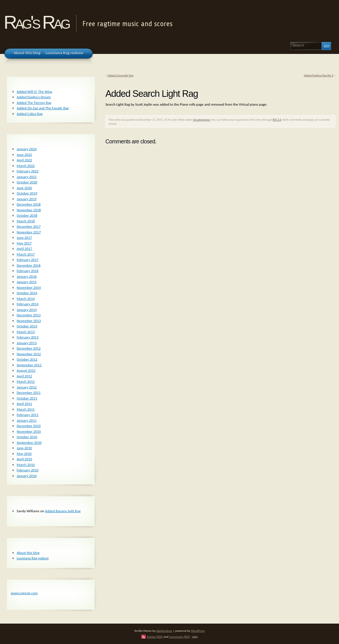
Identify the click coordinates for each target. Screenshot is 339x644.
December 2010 (29, 426)
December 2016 (29, 265)
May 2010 (24, 454)
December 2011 (29, 393)
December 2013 (29, 315)
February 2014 (28, 304)
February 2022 (28, 171)
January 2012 (27, 387)
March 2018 (26, 221)
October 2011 (27, 398)
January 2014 (27, 310)
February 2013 (28, 337)
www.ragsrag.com (24, 593)
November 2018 (29, 210)
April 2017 (24, 249)
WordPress (198, 631)
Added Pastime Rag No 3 (318, 75)
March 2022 (26, 166)
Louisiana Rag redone (33, 558)
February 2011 (28, 415)
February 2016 (28, 271)
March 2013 (26, 332)
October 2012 (27, 359)
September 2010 (29, 443)
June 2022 (24, 155)
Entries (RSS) (155, 637)
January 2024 (27, 149)
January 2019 (27, 199)
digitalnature (164, 631)
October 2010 (27, 437)
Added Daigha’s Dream (34, 97)
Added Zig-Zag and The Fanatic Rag (43, 108)
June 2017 (24, 238)
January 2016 (27, 276)
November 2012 (29, 354)
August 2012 (26, 370)
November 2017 (29, 232)
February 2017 (28, 260)
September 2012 (29, 365)
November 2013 (29, 321)
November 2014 (29, 287)
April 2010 (24, 459)
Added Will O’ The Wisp (35, 92)
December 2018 (29, 204)
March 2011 (26, 409)
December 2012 (29, 348)
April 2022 (24, 160)
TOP (195, 637)
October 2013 (27, 326)
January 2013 (27, 343)
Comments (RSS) (180, 637)
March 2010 (26, 465)
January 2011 (27, 420)
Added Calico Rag (30, 114)
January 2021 (27, 177)
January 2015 (27, 282)
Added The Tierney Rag (34, 103)
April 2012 (24, 376)
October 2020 (27, 182)
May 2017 (24, 243)
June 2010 (24, 448)
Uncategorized (202, 120)
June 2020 (24, 188)
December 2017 (29, 226)
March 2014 (26, 299)
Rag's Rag (36, 22)
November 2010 (29, 431)
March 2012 (26, 381)
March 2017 (26, 254)
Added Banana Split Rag (63, 511)
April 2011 (24, 404)
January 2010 (27, 476)
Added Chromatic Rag (121, 75)
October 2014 (27, 293)
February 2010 (28, 470)
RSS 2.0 (277, 120)
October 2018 (27, 215)
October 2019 (27, 193)
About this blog (28, 553)
